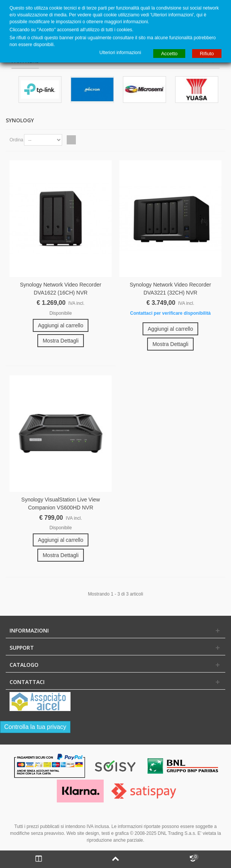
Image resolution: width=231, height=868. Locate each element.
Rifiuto (207, 54)
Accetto (169, 54)
